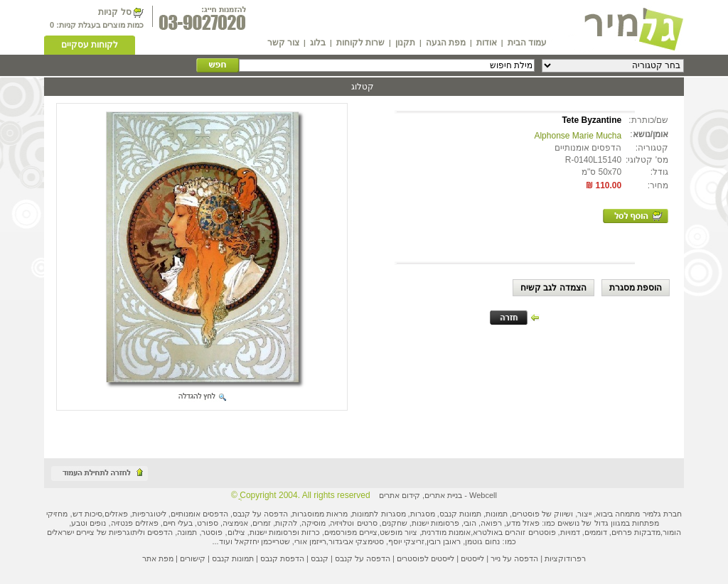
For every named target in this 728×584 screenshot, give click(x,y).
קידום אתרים (400, 495)
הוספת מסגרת (636, 288)
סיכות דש (87, 514)
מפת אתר (158, 558)
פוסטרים (526, 514)
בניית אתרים (443, 495)
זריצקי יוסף (406, 541)
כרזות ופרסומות (294, 532)
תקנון (405, 43)
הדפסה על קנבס (260, 514)
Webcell (483, 495)
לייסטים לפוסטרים (425, 558)
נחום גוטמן (482, 541)
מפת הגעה (446, 43)
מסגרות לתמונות (379, 514)
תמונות (497, 514)
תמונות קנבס (233, 558)
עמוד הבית (527, 43)
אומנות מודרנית (446, 532)
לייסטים (472, 558)
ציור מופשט (398, 532)
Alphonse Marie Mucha (578, 136)
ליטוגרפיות (149, 514)
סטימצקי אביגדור (356, 541)
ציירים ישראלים (71, 532)
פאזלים (116, 514)
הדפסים (160, 532)
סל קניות (114, 12)
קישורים (193, 558)
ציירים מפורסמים (351, 532)
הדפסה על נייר (514, 558)
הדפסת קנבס (282, 558)
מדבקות (647, 532)
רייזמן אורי (310, 541)
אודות (487, 43)
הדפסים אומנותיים (199, 514)
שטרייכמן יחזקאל (262, 541)
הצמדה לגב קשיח (553, 288)
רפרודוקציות (565, 558)
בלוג (318, 43)
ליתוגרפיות (126, 532)
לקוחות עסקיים (90, 45)
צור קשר (283, 43)
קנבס (320, 558)
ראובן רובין (444, 541)
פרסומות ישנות (435, 523)
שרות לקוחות (360, 43)
